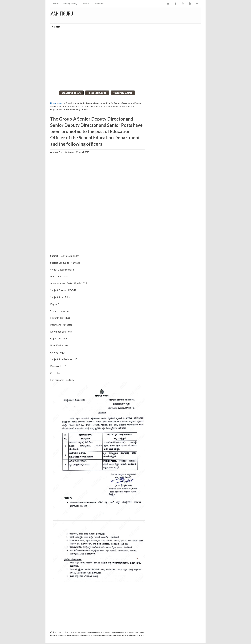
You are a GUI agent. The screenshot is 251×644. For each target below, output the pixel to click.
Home (56, 27)
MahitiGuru (62, 13)
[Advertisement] (125, 59)
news (61, 103)
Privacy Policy (70, 4)
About (56, 4)
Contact (85, 4)
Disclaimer (99, 4)
